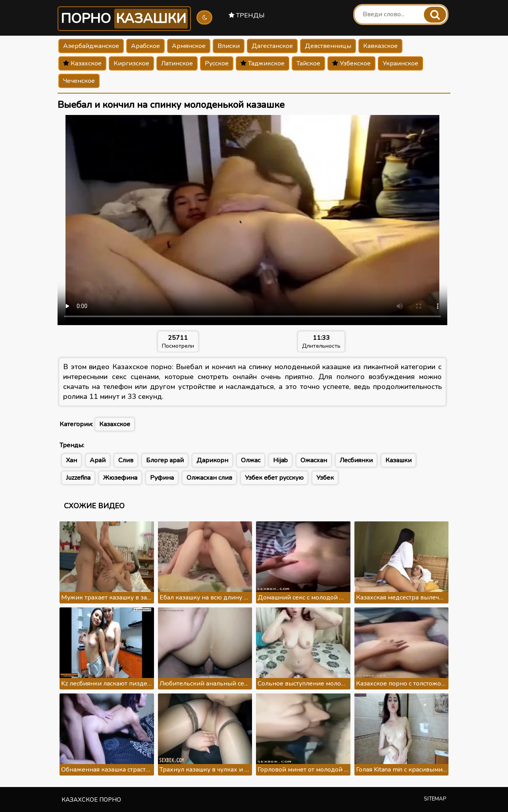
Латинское (177, 63)
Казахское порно (91, 800)
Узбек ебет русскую (274, 478)
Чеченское (79, 81)
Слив (126, 460)
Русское (217, 63)
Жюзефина (120, 478)
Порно (124, 19)
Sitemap (435, 799)
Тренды (247, 15)
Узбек (325, 478)
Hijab (280, 460)
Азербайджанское (91, 46)
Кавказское (380, 46)
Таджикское (263, 63)
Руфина (162, 478)
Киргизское (131, 63)
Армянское (189, 46)
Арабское (145, 46)
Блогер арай (165, 460)
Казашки (398, 460)
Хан (71, 460)
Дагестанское (272, 46)
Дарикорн (212, 460)
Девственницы (328, 46)
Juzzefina (78, 478)
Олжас (251, 460)
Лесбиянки (356, 460)
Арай (98, 460)
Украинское (400, 63)
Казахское (82, 63)
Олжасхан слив (209, 478)
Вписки (229, 46)
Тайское (308, 63)
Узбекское (351, 63)
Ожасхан (314, 460)
